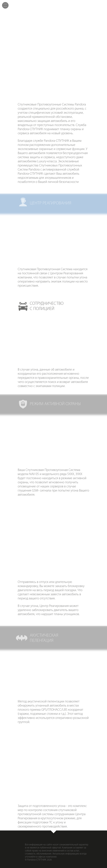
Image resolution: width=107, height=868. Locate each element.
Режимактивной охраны (88, 53)
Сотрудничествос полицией (53, 53)
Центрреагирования (19, 53)
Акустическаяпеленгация (71, 73)
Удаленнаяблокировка (36, 73)
